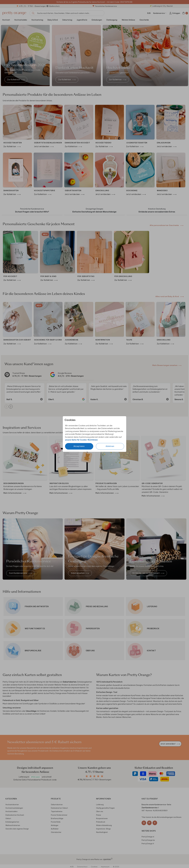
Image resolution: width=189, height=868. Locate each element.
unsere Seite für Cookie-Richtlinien (81, 440)
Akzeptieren (79, 446)
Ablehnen (110, 446)
